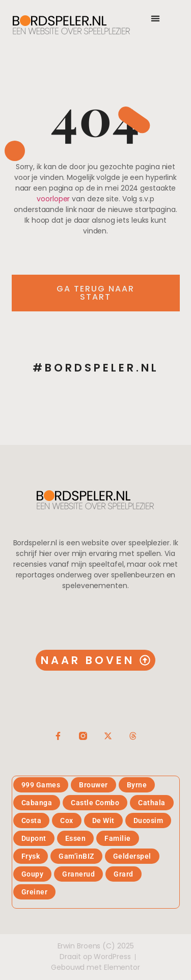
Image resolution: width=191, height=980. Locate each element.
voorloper (53, 199)
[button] (156, 18)
